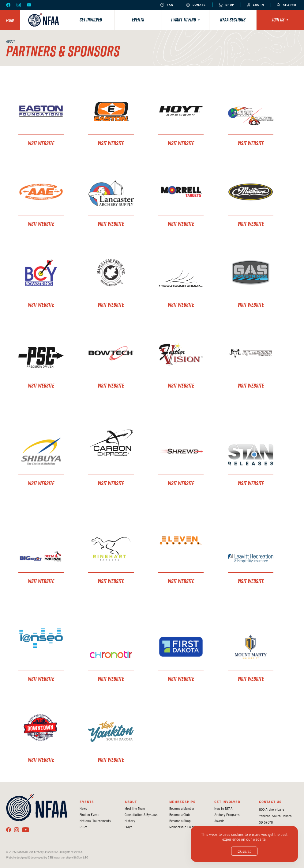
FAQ (167, 5)
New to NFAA (223, 809)
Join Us (280, 20)
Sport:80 (83, 857)
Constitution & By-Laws (141, 815)
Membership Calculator (186, 827)
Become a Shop (180, 821)
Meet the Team (135, 809)
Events (138, 20)
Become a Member (182, 809)
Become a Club (180, 815)
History (130, 821)
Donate (196, 5)
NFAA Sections (233, 20)
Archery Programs (227, 815)
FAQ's (129, 827)
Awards (219, 821)
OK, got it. (244, 851)
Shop (226, 5)
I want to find (186, 20)
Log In (256, 5)
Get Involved (91, 20)
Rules (84, 827)
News (83, 809)
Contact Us (270, 802)
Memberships (182, 802)
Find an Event (89, 815)
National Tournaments (95, 821)
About (131, 802)
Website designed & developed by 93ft (30, 857)
